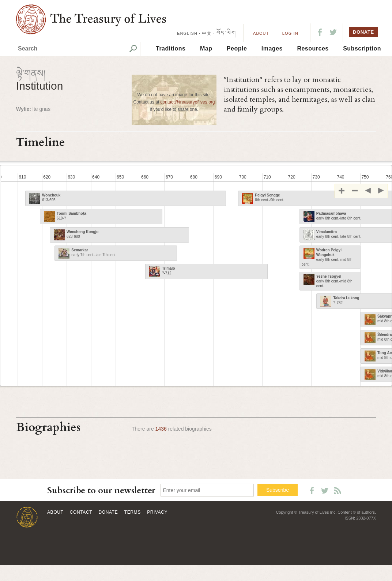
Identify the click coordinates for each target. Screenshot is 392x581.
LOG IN (290, 33)
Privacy (157, 512)
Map (206, 48)
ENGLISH (187, 33)
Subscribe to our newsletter (101, 490)
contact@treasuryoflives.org (188, 102)
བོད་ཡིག (226, 33)
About (261, 33)
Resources (313, 48)
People (237, 48)
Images (272, 48)
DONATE (363, 32)
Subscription (362, 48)
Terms (133, 512)
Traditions (171, 48)
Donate (108, 512)
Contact (81, 512)
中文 (207, 33)
